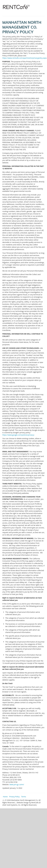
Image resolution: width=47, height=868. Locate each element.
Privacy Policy (14, 797)
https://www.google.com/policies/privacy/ (18, 435)
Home (5, 797)
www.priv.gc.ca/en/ (17, 784)
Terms (24, 797)
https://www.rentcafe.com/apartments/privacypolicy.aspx (24, 58)
